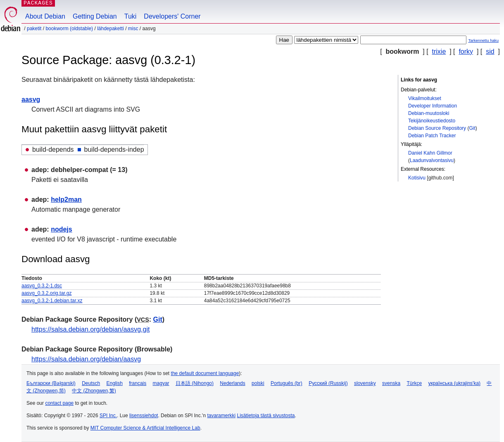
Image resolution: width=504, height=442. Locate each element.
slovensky (365, 383)
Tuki (131, 16)
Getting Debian (95, 16)
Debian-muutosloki (429, 113)
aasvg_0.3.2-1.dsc (42, 286)
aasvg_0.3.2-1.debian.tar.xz (52, 301)
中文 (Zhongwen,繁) (94, 391)
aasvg (31, 99)
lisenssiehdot (144, 416)
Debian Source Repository (437, 128)
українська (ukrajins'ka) (454, 383)
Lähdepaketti (111, 29)
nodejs (62, 229)
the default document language (205, 373)
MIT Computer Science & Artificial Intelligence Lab (145, 428)
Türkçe (414, 383)
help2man (66, 199)
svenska (391, 383)
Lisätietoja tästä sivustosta (266, 416)
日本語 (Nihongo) (195, 383)
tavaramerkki (221, 416)
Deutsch (91, 383)
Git (472, 128)
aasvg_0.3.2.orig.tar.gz (46, 293)
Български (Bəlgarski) (51, 383)
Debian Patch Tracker (432, 136)
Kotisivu (417, 178)
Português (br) (286, 383)
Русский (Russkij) (328, 383)
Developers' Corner (172, 16)
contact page (59, 403)
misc (133, 29)
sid (490, 51)
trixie (439, 51)
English (115, 383)
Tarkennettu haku (483, 40)
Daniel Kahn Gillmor (430, 153)
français (138, 383)
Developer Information (433, 106)
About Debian (45, 16)
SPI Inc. (108, 416)
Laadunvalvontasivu (432, 160)
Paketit (34, 29)
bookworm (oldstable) (69, 29)
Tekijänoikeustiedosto (432, 121)
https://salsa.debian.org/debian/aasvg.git (90, 329)
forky (466, 51)
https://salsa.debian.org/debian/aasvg (86, 359)
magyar (161, 383)
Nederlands (232, 383)
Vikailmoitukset (425, 98)
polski (258, 383)
